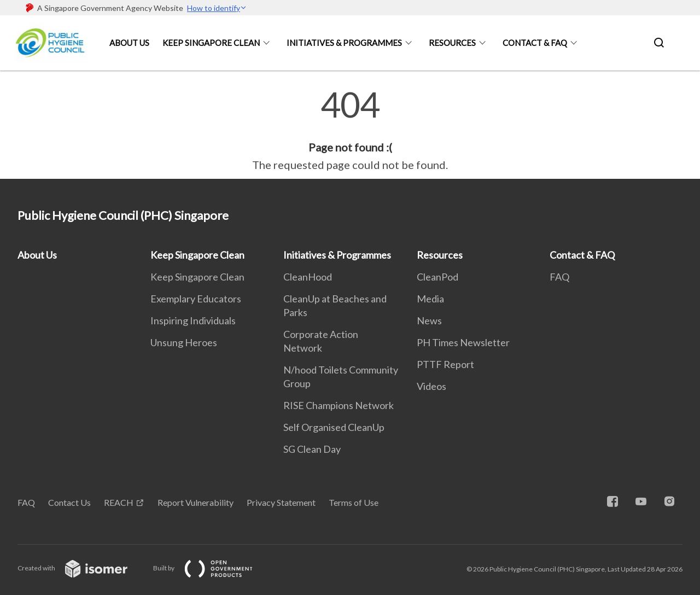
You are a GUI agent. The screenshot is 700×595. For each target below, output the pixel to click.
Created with (81, 568)
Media (430, 299)
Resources (452, 43)
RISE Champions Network (339, 405)
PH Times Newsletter (463, 342)
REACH (119, 502)
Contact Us (69, 502)
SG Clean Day (312, 449)
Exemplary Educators (196, 299)
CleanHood (308, 277)
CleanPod (437, 277)
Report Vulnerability (196, 502)
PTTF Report (445, 364)
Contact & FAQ (535, 43)
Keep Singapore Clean (211, 43)
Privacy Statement (281, 502)
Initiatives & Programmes (344, 43)
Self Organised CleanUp (334, 427)
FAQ (559, 277)
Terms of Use (354, 502)
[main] (350, 130)
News (429, 320)
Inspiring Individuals (193, 320)
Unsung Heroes (184, 342)
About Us (129, 43)
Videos (431, 386)
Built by (212, 568)
